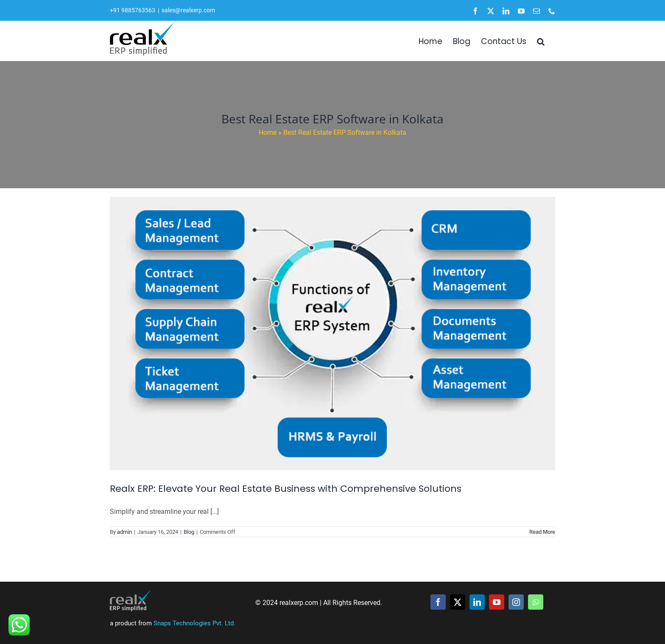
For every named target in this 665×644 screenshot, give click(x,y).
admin (124, 532)
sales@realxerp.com (188, 10)
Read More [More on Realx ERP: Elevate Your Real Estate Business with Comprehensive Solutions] (542, 532)
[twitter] (458, 602)
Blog (189, 532)
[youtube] (497, 602)
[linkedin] (477, 602)
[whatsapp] (536, 602)
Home (268, 132)
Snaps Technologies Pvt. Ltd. (194, 623)
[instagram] (516, 602)
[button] (541, 41)
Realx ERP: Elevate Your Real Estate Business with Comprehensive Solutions (286, 489)
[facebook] (438, 602)
